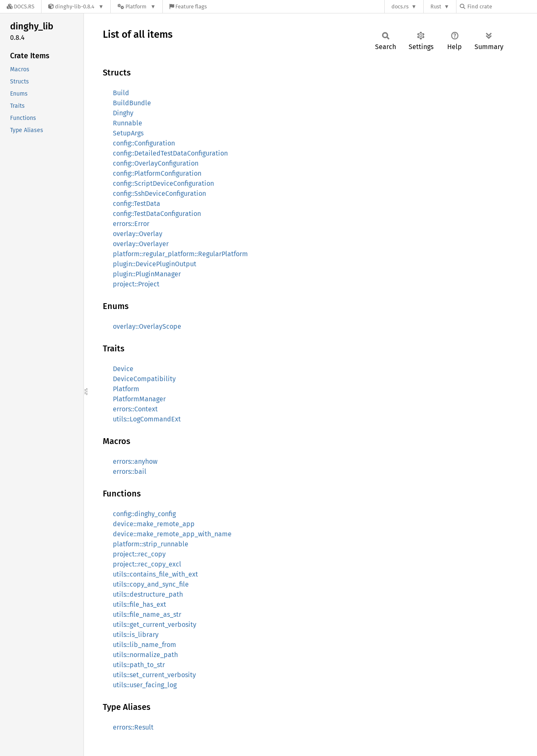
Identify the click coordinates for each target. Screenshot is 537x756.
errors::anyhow (135, 461)
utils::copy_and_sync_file (151, 584)
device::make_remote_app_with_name (172, 534)
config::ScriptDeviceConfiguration (163, 183)
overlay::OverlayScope (147, 326)
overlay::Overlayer (141, 244)
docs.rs (400, 6)
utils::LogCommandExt (147, 419)
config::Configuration (144, 143)
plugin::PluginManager (147, 274)
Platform (126, 389)
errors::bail (130, 472)
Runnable (128, 123)
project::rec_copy (139, 554)
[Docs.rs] (21, 6)
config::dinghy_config (144, 514)
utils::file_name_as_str (147, 614)
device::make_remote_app (154, 524)
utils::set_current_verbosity (154, 675)
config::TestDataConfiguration (157, 214)
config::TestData (137, 204)
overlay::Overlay (138, 234)
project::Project (136, 284)
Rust (436, 6)
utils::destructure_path (148, 594)
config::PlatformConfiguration (157, 173)
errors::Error (131, 224)
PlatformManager (139, 399)
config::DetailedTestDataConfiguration (170, 153)
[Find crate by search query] (502, 6)
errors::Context (135, 409)
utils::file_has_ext (139, 604)
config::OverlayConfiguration (156, 163)
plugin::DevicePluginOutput (155, 264)
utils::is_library (136, 635)
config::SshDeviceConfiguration (159, 194)
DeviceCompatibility (144, 379)
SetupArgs (128, 133)
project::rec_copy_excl (147, 564)
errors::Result (133, 727)
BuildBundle (132, 103)
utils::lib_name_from (145, 645)
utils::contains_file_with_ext (155, 574)
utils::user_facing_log (145, 685)
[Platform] (137, 6)
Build (121, 93)
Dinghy (123, 113)
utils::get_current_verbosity (155, 625)
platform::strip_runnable (151, 544)
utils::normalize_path (145, 655)
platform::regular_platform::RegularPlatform (180, 254)
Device (123, 369)
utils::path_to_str (139, 665)
